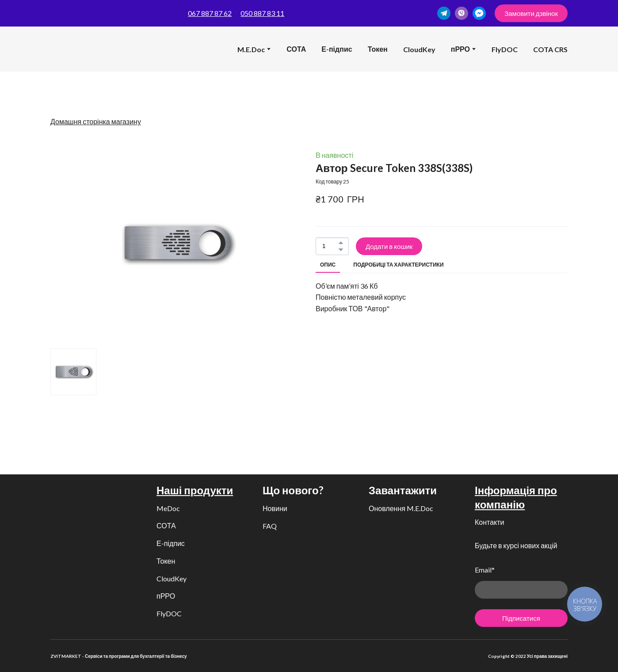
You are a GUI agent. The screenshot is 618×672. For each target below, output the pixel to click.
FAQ (270, 526)
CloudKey (419, 49)
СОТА (296, 49)
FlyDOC (505, 49)
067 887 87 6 (208, 13)
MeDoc (168, 508)
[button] (444, 13)
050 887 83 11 (262, 13)
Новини (275, 508)
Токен (378, 49)
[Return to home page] (64, 49)
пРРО (166, 596)
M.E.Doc (251, 49)
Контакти (490, 522)
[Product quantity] (330, 246)
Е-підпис (337, 49)
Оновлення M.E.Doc (401, 508)
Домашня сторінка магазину (96, 121)
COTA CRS (550, 49)
